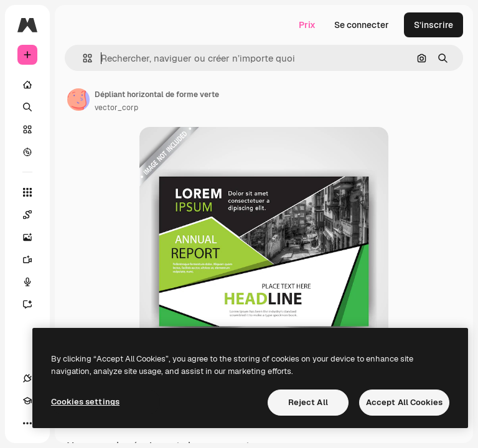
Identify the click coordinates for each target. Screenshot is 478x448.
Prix (307, 25)
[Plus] (27, 423)
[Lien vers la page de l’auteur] (78, 100)
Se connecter (362, 25)
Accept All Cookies (404, 402)
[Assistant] (34, 304)
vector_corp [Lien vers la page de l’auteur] (116, 108)
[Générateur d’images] (34, 237)
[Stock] (27, 129)
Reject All (308, 402)
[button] (82, 58)
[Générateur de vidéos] (34, 259)
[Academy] (27, 401)
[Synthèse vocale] (34, 282)
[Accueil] (27, 85)
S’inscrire (433, 25)
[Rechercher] (27, 107)
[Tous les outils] (27, 192)
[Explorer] (27, 152)
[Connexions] (27, 378)
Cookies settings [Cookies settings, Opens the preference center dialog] (85, 402)
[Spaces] (34, 215)
